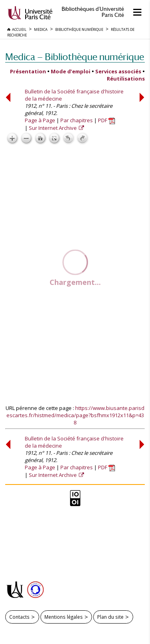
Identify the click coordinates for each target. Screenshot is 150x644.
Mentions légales (64, 617)
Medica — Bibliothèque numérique (75, 57)
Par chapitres (77, 120)
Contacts (19, 617)
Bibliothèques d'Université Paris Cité (93, 12)
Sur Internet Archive (53, 128)
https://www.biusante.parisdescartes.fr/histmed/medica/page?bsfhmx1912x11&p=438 (76, 415)
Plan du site (110, 617)
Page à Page (40, 120)
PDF (107, 120)
